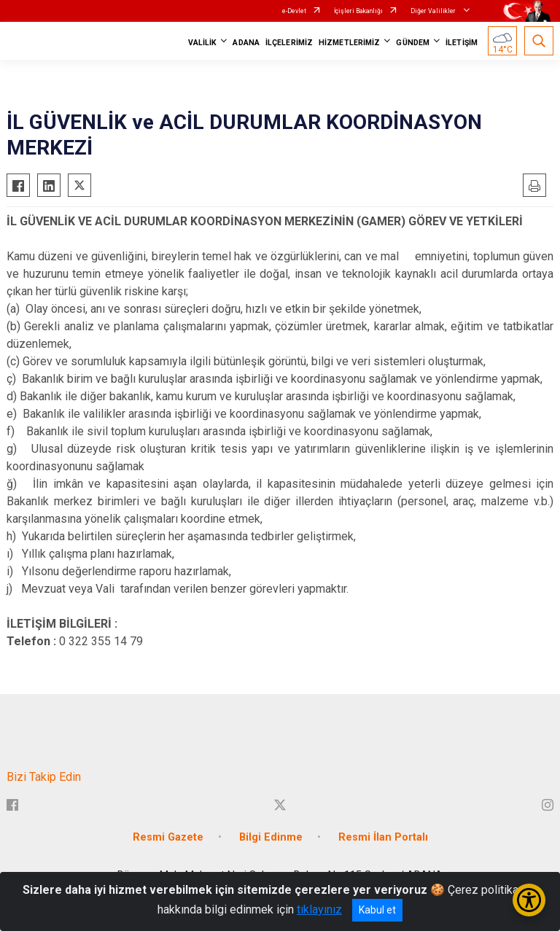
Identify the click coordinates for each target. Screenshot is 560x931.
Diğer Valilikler (434, 11)
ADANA (246, 43)
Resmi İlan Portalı (383, 837)
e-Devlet (294, 11)
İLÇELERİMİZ (289, 43)
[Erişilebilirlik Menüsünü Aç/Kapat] (529, 900)
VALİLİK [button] (203, 43)
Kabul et (377, 910)
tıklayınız (319, 909)
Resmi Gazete (168, 837)
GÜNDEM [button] (413, 43)
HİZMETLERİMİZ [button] (349, 43)
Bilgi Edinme (271, 837)
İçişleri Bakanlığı (358, 11)
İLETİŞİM (462, 43)
